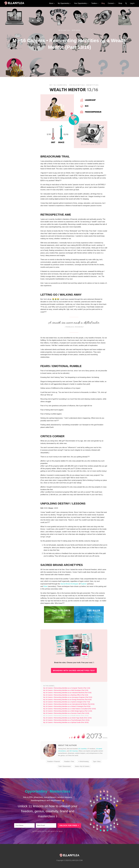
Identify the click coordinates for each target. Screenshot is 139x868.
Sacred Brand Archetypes (69, 584)
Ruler (45, 586)
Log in (132, 3)
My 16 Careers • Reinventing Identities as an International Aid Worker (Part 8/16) (69, 704)
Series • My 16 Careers (82, 766)
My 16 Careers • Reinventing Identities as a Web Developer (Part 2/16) (66, 690)
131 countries (82, 749)
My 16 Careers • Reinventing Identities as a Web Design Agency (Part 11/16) (68, 711)
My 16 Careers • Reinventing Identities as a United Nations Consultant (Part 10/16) (70, 709)
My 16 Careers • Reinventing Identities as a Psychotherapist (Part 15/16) (66, 720)
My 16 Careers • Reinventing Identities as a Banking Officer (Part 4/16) (66, 695)
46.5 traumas (74, 751)
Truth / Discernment (65, 766)
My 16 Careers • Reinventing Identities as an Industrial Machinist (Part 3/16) (67, 693)
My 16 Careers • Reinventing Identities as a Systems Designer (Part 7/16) (67, 702)
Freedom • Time (69, 761)
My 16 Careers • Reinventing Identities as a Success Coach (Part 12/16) (66, 713)
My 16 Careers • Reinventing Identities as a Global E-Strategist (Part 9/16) (67, 706)
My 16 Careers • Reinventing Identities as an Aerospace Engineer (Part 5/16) (68, 697)
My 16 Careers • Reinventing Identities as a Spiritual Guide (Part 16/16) (66, 722)
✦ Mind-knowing (83, 761)
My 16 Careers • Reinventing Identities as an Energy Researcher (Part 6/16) (67, 700)
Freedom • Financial (54, 761)
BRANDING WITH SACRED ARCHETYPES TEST (74, 671)
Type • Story (97, 761)
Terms (60, 831)
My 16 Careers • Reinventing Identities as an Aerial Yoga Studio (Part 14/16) (67, 718)
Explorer (84, 584)
